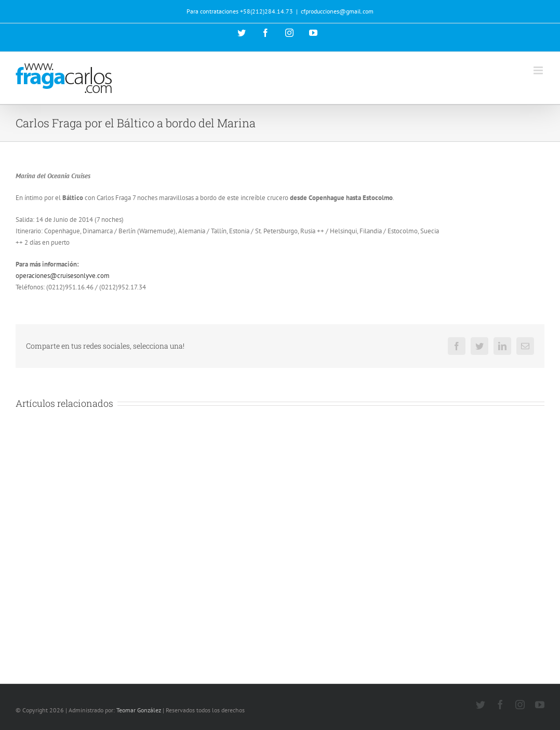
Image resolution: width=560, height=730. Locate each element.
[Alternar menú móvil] (539, 70)
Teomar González (139, 710)
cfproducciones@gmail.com (337, 11)
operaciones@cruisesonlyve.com (63, 276)
